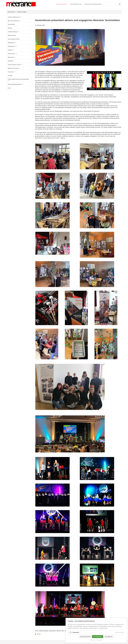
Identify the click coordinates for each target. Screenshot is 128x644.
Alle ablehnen (108, 637)
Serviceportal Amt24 (14, 39)
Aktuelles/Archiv (62, 4)
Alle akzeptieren (98, 637)
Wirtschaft (11, 57)
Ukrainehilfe (11, 24)
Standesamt (11, 46)
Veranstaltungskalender (93, 4)
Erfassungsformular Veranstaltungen (18, 79)
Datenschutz (99, 640)
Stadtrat (10, 50)
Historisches (11, 54)
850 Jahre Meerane (13, 21)
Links (9, 88)
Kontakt (10, 76)
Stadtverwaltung (76, 4)
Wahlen (10, 28)
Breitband (11, 61)
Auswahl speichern (85, 637)
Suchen (120, 4)
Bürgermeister (12, 35)
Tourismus (11, 72)
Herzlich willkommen (14, 17)
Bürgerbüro (11, 43)
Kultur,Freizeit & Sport (14, 65)
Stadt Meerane (11, 12)
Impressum (93, 640)
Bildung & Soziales (13, 68)
